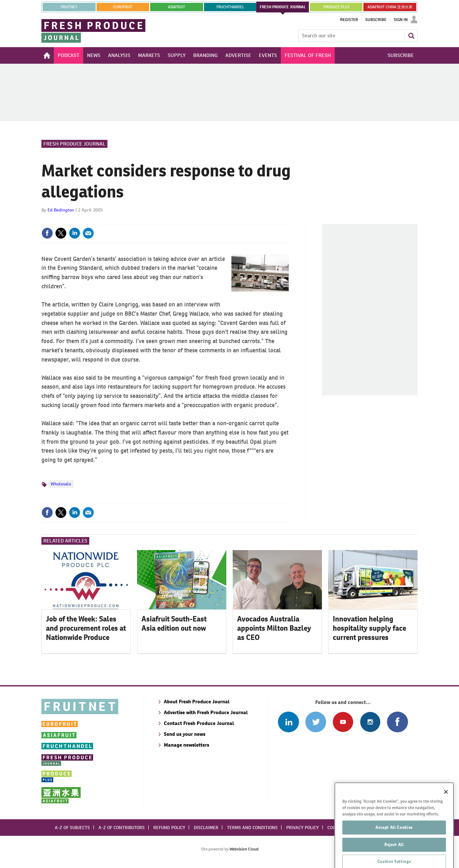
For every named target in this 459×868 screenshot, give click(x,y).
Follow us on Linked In (288, 722)
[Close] (446, 805)
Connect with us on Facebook (397, 722)
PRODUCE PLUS (336, 7)
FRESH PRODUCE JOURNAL (283, 7)
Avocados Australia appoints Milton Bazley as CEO (274, 628)
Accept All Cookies (394, 840)
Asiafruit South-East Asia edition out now (174, 624)
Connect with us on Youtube (343, 722)
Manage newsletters (186, 745)
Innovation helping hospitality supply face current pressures (369, 628)
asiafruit (177, 7)
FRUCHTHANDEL (230, 7)
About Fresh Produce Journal (197, 702)
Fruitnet (69, 7)
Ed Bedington (61, 210)
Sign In (401, 20)
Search (411, 36)
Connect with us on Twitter (316, 722)
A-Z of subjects (72, 828)
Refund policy (169, 828)
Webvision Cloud (244, 849)
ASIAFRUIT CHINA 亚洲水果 (390, 7)
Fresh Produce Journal (74, 144)
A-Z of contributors (122, 828)
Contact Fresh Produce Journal (199, 723)
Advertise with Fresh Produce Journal (206, 712)
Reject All (394, 858)
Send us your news (185, 734)
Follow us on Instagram (370, 722)
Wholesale (61, 484)
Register (349, 20)
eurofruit (123, 7)
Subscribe (376, 20)
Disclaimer (206, 828)
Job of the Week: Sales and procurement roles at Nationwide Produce (86, 628)
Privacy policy (302, 828)
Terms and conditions (252, 828)
